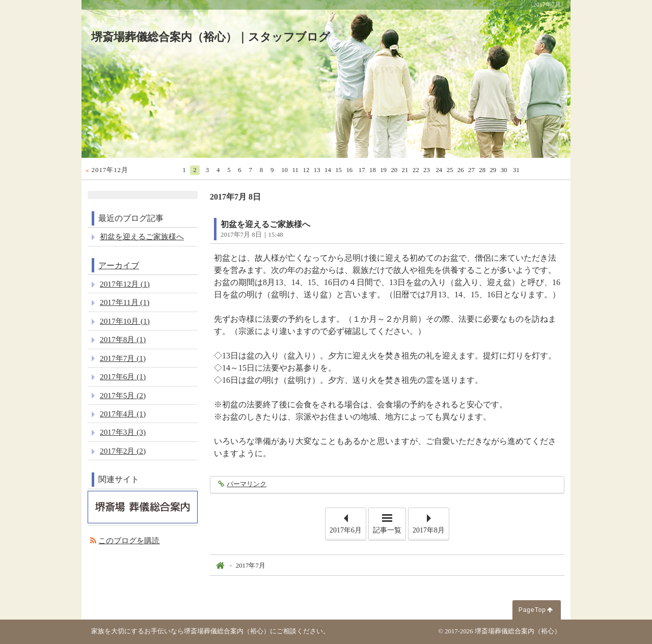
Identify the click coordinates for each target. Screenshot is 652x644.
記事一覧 (387, 530)
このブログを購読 (129, 540)
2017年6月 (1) (123, 376)
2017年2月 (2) (123, 451)
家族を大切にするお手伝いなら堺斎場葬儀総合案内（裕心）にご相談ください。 (210, 631)
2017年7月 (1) (123, 358)
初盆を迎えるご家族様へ (265, 224)
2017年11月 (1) (125, 302)
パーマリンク (246, 484)
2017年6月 (346, 530)
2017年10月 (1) (125, 321)
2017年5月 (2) (123, 395)
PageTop (532, 610)
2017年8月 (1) (123, 339)
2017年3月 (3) (123, 432)
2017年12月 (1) (125, 284)
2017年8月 (429, 530)
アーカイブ (119, 265)
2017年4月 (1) (123, 414)
